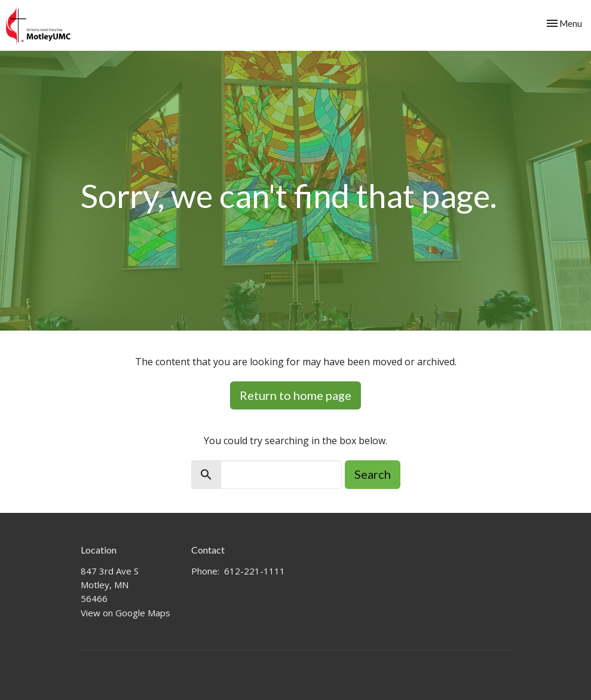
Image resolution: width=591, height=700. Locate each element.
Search (373, 474)
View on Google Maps (125, 613)
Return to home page (295, 395)
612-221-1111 (255, 571)
